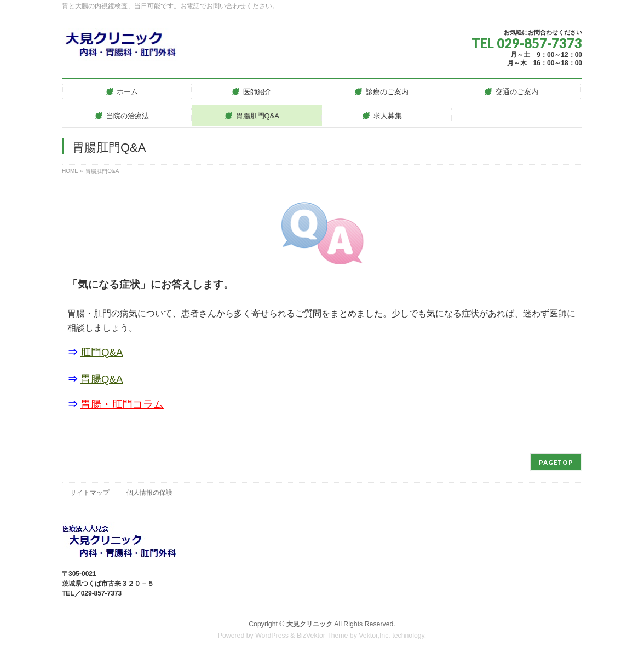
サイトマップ (90, 493)
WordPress (272, 636)
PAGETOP (556, 462)
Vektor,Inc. (375, 636)
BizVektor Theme (323, 636)
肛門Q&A (102, 352)
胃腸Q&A (102, 379)
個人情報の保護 (150, 493)
